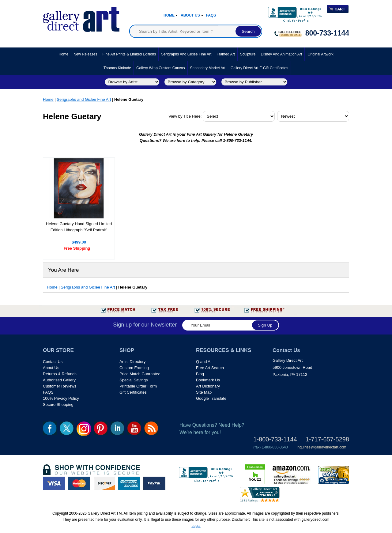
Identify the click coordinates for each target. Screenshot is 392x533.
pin (101, 428)
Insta (84, 429)
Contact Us (53, 362)
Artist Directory (132, 362)
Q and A (203, 362)
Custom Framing (134, 368)
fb (50, 428)
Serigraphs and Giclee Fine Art (186, 54)
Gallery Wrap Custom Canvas (161, 68)
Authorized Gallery (59, 380)
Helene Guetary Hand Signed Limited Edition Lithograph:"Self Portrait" (79, 227)
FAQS (48, 392)
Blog (200, 374)
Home (169, 15)
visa (54, 483)
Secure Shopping (58, 404)
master (79, 483)
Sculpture (248, 54)
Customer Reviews (60, 386)
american (129, 483)
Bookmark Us (208, 380)
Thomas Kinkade (117, 68)
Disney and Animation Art (281, 54)
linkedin (117, 428)
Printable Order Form (138, 386)
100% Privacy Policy (61, 398)
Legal (196, 526)
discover (104, 483)
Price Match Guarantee (140, 374)
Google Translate (211, 398)
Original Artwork (320, 54)
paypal (154, 483)
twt (67, 428)
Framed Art (226, 54)
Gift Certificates (133, 392)
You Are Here (64, 270)
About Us (190, 15)
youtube (134, 428)
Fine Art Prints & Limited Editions (129, 54)
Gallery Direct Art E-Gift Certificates (259, 68)
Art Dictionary (208, 386)
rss (151, 428)
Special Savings (134, 380)
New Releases (85, 54)
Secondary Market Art (208, 68)
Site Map (204, 392)
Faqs (211, 15)
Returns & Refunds (60, 374)
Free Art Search (210, 368)
